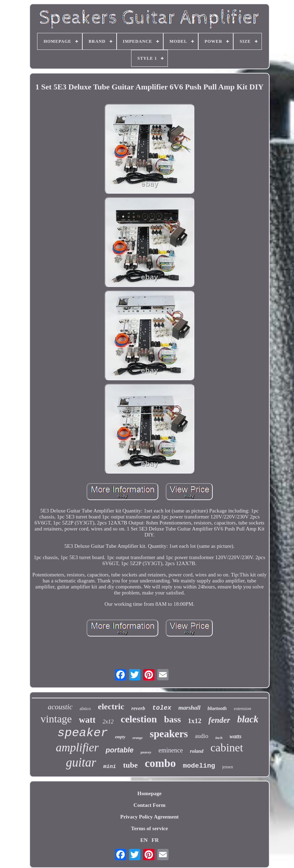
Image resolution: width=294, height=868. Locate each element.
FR (155, 840)
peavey (146, 752)
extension (243, 708)
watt (87, 720)
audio (202, 736)
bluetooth (217, 708)
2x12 (108, 722)
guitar (81, 763)
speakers (169, 734)
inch (219, 738)
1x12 (195, 721)
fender (219, 720)
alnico (85, 708)
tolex (162, 708)
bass (172, 719)
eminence (170, 750)
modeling (199, 766)
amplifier (77, 747)
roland (196, 751)
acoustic (60, 707)
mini (110, 767)
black (248, 719)
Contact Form (149, 805)
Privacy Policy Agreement (149, 817)
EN (144, 840)
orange (138, 738)
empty (120, 737)
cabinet (227, 747)
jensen (228, 767)
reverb (138, 708)
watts (236, 736)
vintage (56, 719)
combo (160, 763)
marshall (189, 708)
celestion (139, 719)
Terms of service (149, 828)
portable (120, 750)
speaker (83, 733)
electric (111, 706)
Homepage (149, 793)
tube (130, 765)
